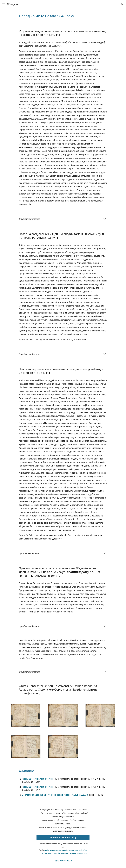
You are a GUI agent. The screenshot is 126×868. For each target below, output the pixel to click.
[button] (4, 4)
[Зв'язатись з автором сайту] (63, 837)
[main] (63, 16)
